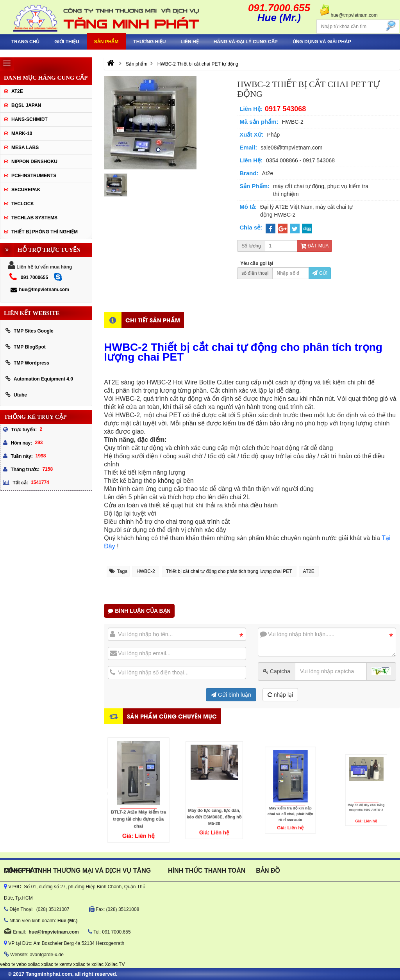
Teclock (23, 204)
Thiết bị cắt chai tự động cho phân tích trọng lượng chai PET (229, 571)
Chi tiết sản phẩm (153, 320)
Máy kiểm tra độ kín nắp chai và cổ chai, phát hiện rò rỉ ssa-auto (290, 801)
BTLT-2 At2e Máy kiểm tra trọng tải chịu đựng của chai (138, 810)
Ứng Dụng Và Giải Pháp (322, 42)
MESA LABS (25, 148)
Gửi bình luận (231, 695)
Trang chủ (25, 42)
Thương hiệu (149, 42)
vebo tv (8, 964)
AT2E (309, 571)
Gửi (320, 273)
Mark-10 (22, 133)
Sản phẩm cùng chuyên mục (172, 716)
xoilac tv (49, 964)
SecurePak (26, 190)
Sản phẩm (106, 42)
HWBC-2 (146, 571)
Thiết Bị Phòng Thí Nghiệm (45, 232)
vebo (21, 964)
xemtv (66, 964)
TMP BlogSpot (26, 347)
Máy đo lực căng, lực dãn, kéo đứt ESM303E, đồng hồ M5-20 (214, 805)
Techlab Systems (34, 218)
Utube (16, 395)
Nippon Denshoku (34, 162)
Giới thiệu (67, 42)
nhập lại (280, 695)
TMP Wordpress (27, 363)
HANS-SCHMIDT (29, 119)
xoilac (34, 964)
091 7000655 (34, 277)
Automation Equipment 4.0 (39, 379)
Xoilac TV (115, 964)
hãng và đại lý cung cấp (246, 42)
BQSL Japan (26, 105)
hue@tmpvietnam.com (40, 290)
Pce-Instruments (34, 176)
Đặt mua (314, 246)
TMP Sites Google (29, 331)
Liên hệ (189, 42)
